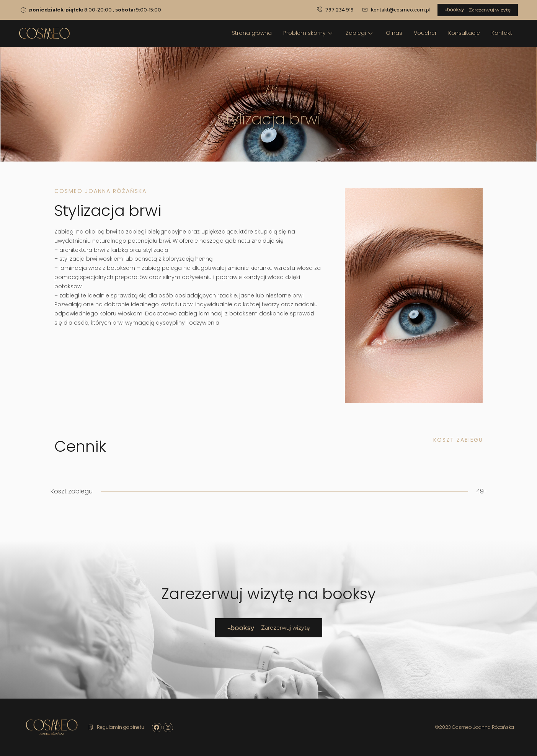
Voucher (425, 33)
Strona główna (252, 33)
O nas (394, 33)
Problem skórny (309, 33)
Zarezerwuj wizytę (478, 10)
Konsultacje (464, 33)
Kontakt (502, 33)
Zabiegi (360, 33)
